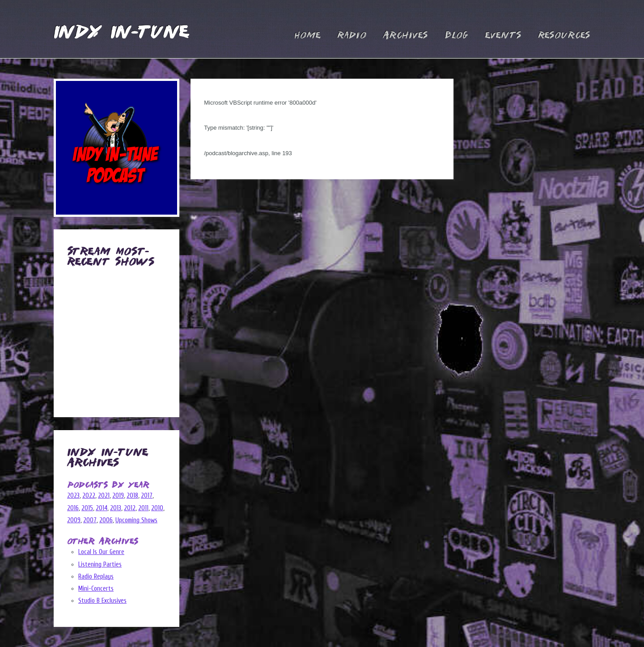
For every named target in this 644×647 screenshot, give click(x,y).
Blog (456, 36)
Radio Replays (96, 577)
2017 (147, 496)
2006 (106, 520)
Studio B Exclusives (102, 601)
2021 (104, 496)
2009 (74, 520)
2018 (132, 496)
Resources (564, 36)
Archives (405, 36)
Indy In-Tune (121, 33)
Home (307, 36)
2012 (130, 508)
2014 (102, 508)
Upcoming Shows (136, 520)
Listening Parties (100, 565)
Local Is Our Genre (101, 552)
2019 (118, 496)
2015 (87, 508)
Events (503, 36)
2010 (157, 508)
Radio (352, 36)
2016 (73, 508)
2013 (116, 508)
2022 (89, 496)
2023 (73, 496)
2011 (143, 508)
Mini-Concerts (96, 589)
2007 (90, 520)
